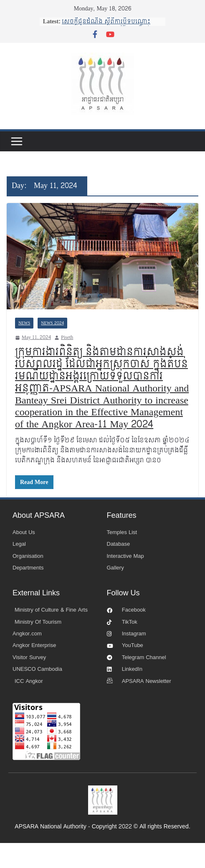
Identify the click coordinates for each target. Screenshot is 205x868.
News (24, 323)
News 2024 (52, 323)
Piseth (67, 337)
